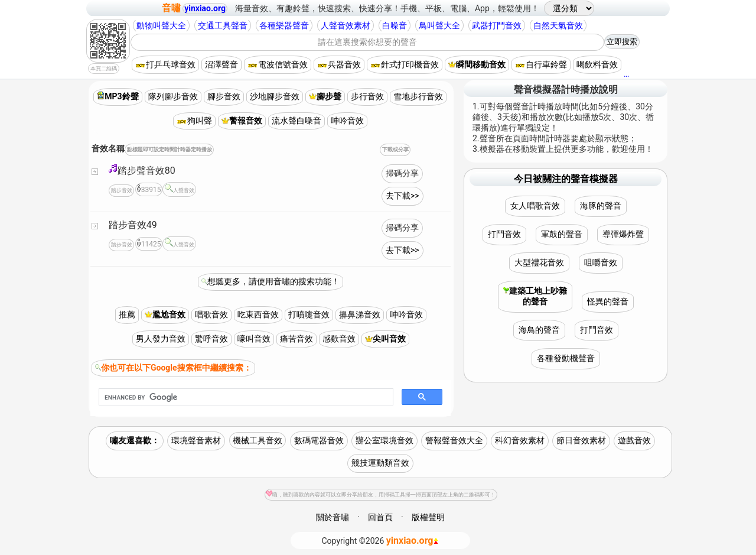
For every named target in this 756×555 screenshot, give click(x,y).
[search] (245, 397)
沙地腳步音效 (275, 96)
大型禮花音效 (539, 262)
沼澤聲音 (221, 64)
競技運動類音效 (380, 463)
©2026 (381, 541)
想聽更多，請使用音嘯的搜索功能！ (273, 281)
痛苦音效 (296, 339)
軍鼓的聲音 (562, 234)
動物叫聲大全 (161, 25)
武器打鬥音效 (497, 25)
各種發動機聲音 (566, 358)
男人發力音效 (161, 339)
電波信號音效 (278, 64)
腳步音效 (224, 96)
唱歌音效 (211, 314)
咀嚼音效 (601, 262)
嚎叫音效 (254, 339)
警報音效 (242, 121)
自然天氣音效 (558, 25)
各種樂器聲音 (284, 25)
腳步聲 (325, 96)
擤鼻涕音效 (360, 314)
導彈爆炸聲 (623, 234)
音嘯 (171, 8)
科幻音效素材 (520, 440)
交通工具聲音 (223, 25)
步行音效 (367, 96)
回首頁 (380, 517)
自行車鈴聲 (541, 64)
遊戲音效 (634, 440)
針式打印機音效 (405, 64)
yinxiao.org (205, 8)
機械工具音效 (258, 440)
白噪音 (395, 25)
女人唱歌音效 (535, 206)
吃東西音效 (258, 314)
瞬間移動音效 (477, 64)
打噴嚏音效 (309, 314)
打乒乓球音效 (165, 64)
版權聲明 (428, 517)
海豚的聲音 (601, 206)
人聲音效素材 (346, 25)
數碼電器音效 (319, 440)
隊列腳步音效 (173, 96)
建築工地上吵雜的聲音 (535, 296)
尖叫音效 (385, 339)
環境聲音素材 (196, 440)
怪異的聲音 (608, 301)
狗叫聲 (194, 121)
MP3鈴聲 (118, 96)
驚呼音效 (211, 339)
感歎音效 (339, 339)
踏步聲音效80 (142, 170)
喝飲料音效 (597, 64)
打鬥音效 (504, 234)
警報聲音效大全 (454, 440)
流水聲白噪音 (296, 121)
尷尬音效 (165, 314)
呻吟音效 (347, 121)
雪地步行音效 (418, 96)
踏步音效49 (133, 225)
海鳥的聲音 (539, 330)
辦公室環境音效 (384, 440)
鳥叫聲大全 (439, 25)
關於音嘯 (333, 517)
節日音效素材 (581, 440)
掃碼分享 (402, 173)
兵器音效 (339, 64)
